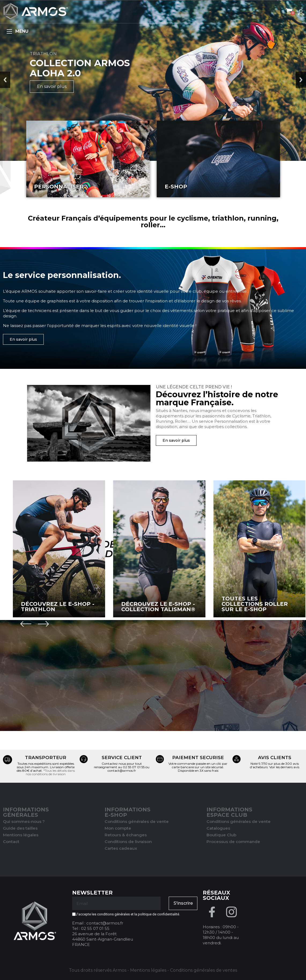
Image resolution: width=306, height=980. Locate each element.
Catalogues (218, 828)
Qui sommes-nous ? (24, 821)
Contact (11, 842)
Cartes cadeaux (121, 848)
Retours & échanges (126, 835)
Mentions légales (21, 835)
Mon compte (118, 828)
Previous (5, 80)
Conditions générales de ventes (204, 970)
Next (301, 80)
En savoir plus (52, 86)
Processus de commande (233, 842)
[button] (23, 339)
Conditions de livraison (128, 842)
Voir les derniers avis (284, 767)
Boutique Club (221, 835)
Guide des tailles (20, 828)
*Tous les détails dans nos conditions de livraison (50, 772)
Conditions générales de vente (137, 821)
